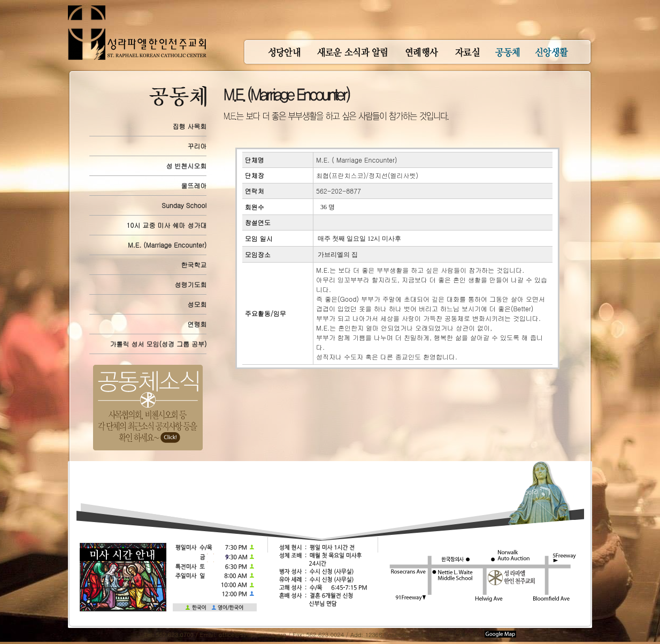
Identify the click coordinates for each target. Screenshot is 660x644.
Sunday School (184, 205)
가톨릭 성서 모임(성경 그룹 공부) (158, 344)
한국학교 (194, 264)
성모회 (197, 304)
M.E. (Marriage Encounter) (167, 245)
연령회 (197, 324)
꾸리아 (197, 146)
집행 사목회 (189, 126)
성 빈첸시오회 (186, 166)
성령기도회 (190, 284)
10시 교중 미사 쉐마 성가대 (167, 225)
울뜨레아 (194, 185)
